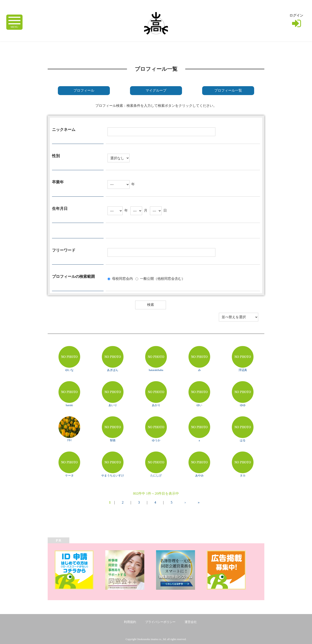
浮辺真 (243, 370)
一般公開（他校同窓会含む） (162, 278)
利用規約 (130, 622)
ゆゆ (243, 405)
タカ (243, 475)
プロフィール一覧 (228, 90)
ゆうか (156, 440)
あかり (156, 405)
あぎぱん (113, 370)
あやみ (199, 475)
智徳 (113, 440)
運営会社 (191, 622)
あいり (113, 405)
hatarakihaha (156, 370)
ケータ (69, 475)
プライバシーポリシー (160, 622)
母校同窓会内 (122, 278)
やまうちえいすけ (113, 475)
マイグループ (156, 90)
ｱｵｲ (69, 440)
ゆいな (69, 370)
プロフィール (84, 90)
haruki (69, 405)
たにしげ (156, 475)
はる (243, 440)
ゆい (199, 405)
